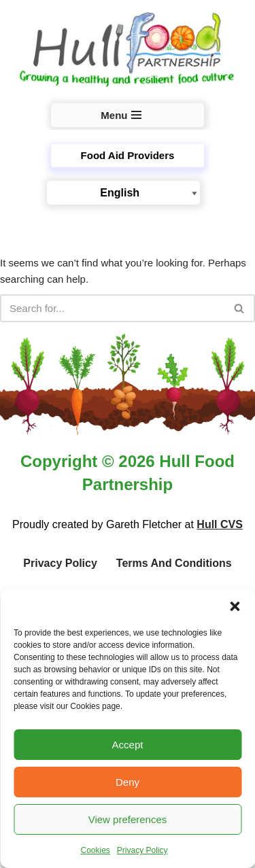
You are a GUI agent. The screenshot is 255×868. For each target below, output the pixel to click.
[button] (235, 606)
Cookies (95, 850)
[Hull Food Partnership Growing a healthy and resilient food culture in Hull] (128, 50)
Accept (128, 745)
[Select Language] (123, 193)
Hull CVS (220, 524)
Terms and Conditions (174, 563)
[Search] (112, 308)
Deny (128, 782)
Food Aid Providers (128, 155)
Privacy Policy (142, 850)
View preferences (128, 819)
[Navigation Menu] (128, 115)
